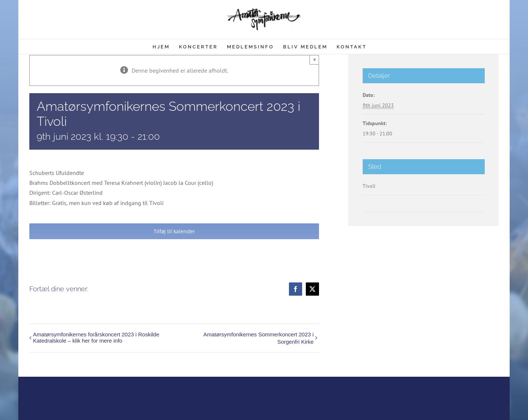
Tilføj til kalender (174, 231)
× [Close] (315, 60)
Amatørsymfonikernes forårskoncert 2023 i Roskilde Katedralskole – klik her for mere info (96, 337)
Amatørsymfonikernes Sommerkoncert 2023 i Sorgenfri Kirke (258, 338)
